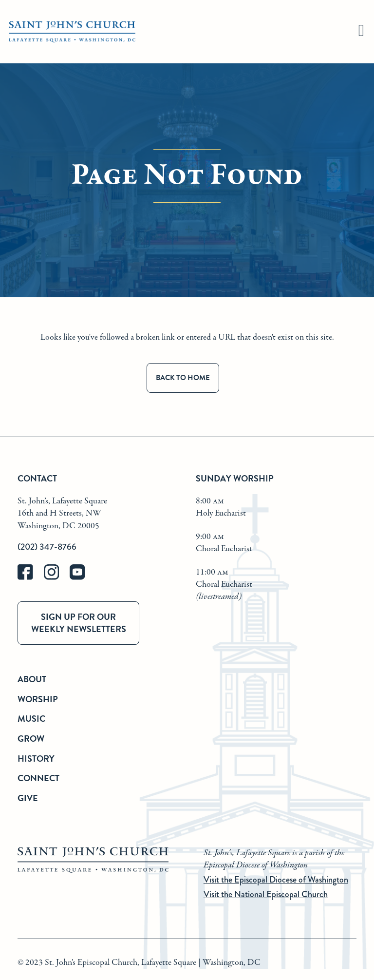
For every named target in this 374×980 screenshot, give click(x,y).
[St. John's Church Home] (72, 32)
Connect (38, 778)
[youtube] (82, 578)
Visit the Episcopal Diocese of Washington (276, 880)
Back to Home (183, 378)
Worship (38, 699)
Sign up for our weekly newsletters (79, 623)
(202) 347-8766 (47, 547)
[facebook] (31, 578)
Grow (31, 739)
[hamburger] (361, 32)
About (32, 679)
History (36, 759)
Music (31, 719)
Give (28, 798)
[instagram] (57, 578)
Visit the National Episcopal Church (266, 894)
